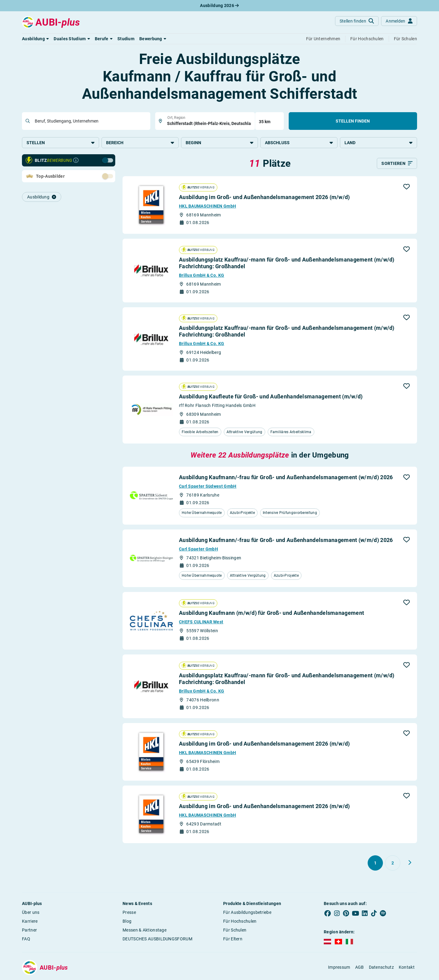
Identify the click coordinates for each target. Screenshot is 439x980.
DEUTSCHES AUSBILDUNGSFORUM (157, 939)
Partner (29, 930)
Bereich (140, 143)
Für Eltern (233, 939)
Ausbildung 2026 (219, 5)
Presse (129, 912)
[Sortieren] (397, 163)
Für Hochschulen (240, 921)
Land (378, 143)
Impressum (339, 967)
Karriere (30, 921)
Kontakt (407, 967)
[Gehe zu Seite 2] (393, 863)
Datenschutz (381, 967)
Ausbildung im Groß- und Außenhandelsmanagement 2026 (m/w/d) (264, 197)
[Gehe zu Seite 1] (375, 863)
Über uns (31, 912)
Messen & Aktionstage (145, 930)
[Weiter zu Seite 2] (410, 863)
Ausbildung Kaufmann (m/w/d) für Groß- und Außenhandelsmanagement (271, 613)
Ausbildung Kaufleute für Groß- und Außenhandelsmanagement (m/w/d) (271, 396)
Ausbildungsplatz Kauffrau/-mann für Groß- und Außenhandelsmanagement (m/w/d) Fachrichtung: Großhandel (287, 263)
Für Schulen (235, 930)
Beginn (220, 143)
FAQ (26, 939)
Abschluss (299, 143)
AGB (360, 967)
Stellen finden (353, 121)
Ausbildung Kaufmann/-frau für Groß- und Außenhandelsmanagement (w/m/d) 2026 (286, 477)
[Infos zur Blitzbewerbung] (76, 160)
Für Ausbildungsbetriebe (247, 912)
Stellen (61, 143)
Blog (127, 921)
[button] (35, 39)
